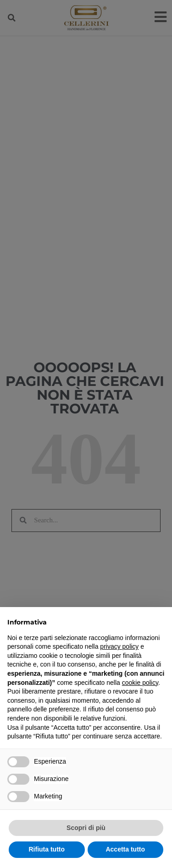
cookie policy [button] (140, 683)
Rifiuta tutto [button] (47, 849)
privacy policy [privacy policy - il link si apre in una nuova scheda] (119, 646)
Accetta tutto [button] (125, 849)
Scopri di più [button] (86, 828)
